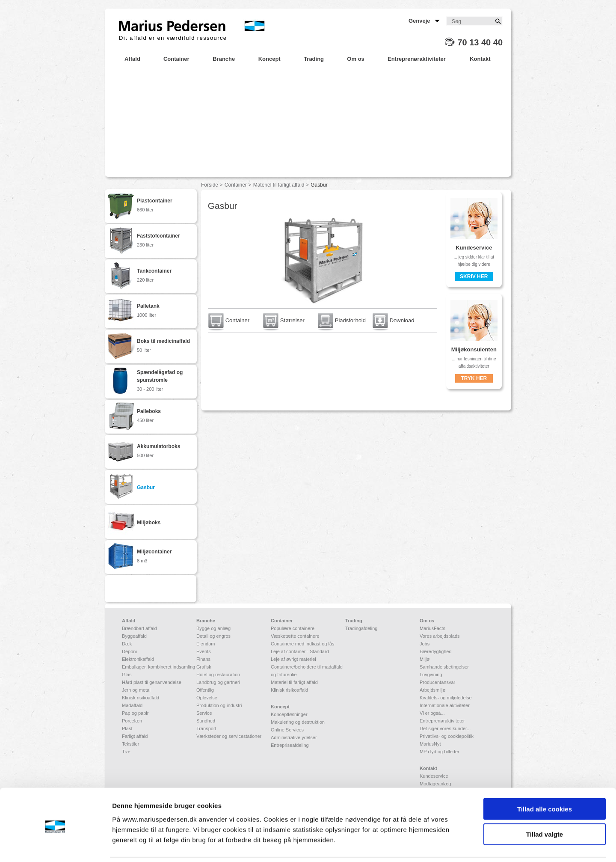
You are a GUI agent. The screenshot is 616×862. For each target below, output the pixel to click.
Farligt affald (135, 736)
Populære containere (293, 628)
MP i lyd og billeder (440, 752)
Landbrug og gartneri (218, 682)
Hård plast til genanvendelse (152, 682)
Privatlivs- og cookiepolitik (447, 736)
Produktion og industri (219, 705)
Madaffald (132, 705)
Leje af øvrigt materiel (293, 659)
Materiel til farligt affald (279, 185)
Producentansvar (437, 682)
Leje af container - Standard (300, 651)
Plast (127, 728)
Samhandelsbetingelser (444, 667)
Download (394, 320)
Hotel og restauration (218, 675)
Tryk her (474, 378)
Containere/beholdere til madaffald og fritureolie (307, 671)
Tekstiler (130, 744)
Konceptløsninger (289, 714)
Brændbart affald (139, 628)
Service (204, 713)
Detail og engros (213, 636)
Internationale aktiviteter (445, 705)
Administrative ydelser (294, 737)
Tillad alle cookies (545, 780)
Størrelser (284, 320)
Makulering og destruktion (298, 722)
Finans (203, 659)
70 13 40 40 (480, 42)
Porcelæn (132, 721)
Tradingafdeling (361, 628)
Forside (210, 185)
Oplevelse (207, 698)
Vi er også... (432, 713)
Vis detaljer (445, 845)
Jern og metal (136, 690)
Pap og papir (135, 713)
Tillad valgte (545, 805)
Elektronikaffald (138, 659)
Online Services (287, 730)
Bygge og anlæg (213, 628)
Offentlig (205, 690)
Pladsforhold (342, 320)
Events (204, 651)
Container (236, 185)
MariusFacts (432, 628)
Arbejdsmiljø (433, 690)
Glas (127, 675)
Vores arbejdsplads (440, 636)
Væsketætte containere (295, 636)
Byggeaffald (134, 636)
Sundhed (206, 721)
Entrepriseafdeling (290, 745)
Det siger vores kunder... (445, 728)
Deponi (129, 651)
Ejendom (206, 644)
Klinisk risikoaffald (141, 698)
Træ (126, 752)
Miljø (425, 659)
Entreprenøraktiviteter (442, 721)
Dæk (127, 644)
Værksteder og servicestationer (229, 736)
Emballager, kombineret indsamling (158, 667)
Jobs (425, 644)
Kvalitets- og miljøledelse (446, 698)
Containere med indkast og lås (303, 644)
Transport (206, 728)
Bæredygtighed (436, 651)
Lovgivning (431, 675)
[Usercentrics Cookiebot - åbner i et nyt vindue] (55, 845)
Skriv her (474, 276)
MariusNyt (430, 744)
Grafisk (204, 667)
